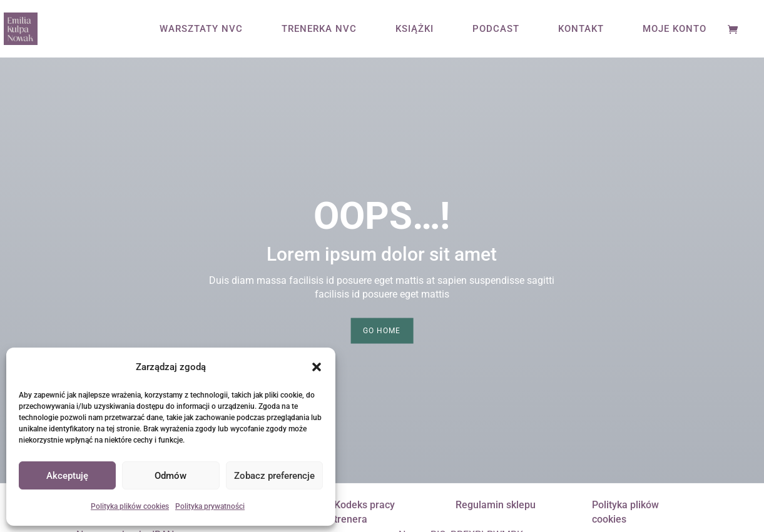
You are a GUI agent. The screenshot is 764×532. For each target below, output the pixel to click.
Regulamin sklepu (496, 505)
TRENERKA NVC (319, 29)
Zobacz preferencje (274, 476)
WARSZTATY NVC (201, 29)
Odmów (171, 476)
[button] (317, 367)
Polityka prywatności (210, 506)
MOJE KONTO (675, 29)
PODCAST (496, 29)
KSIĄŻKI (415, 29)
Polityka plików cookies (130, 506)
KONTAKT (581, 29)
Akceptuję (67, 476)
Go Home (382, 331)
